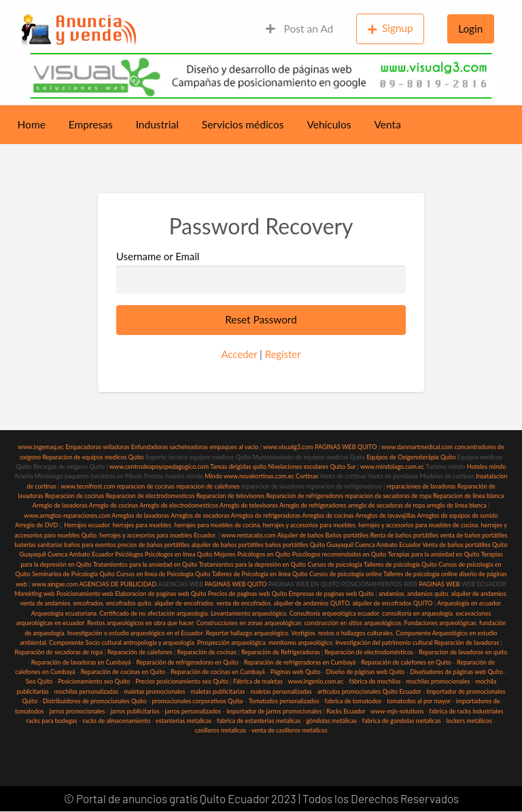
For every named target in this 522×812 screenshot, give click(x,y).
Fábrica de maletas (258, 681)
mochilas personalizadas (87, 691)
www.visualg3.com (288, 447)
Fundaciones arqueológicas (440, 623)
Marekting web (34, 594)
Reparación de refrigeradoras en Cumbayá (300, 662)
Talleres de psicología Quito (400, 564)
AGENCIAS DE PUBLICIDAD (118, 584)
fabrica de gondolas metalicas (402, 721)
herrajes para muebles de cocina (217, 525)
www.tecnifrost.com (88, 486)
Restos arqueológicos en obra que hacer (140, 623)
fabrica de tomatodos (353, 701)
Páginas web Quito (296, 672)
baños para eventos (90, 545)
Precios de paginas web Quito (248, 594)
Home (32, 124)
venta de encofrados (243, 603)
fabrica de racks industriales (466, 711)
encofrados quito (129, 603)
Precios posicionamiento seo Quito (182, 681)
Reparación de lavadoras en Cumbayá (81, 662)
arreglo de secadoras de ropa (386, 505)
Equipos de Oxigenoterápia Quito (411, 457)
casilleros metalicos (220, 730)
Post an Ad (299, 29)
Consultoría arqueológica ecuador (334, 613)
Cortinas (307, 476)
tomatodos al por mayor (419, 701)
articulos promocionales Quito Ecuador (369, 691)
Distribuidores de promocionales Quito (94, 701)
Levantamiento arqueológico (248, 613)
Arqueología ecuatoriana (64, 613)
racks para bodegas (51, 721)
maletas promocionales (154, 691)
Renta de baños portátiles (404, 535)
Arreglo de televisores (249, 505)
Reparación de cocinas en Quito (123, 672)
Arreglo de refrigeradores (313, 505)
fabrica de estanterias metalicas (259, 721)
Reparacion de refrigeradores (305, 496)
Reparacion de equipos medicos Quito (93, 457)
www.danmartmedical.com (417, 447)
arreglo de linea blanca (456, 505)
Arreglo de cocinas (114, 505)
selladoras (116, 447)
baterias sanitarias (38, 545)
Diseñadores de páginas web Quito (456, 672)
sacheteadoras (189, 447)
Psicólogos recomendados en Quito (340, 554)
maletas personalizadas (281, 691)
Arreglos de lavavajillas (386, 515)
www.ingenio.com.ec (316, 681)
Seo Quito (39, 681)
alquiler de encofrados (184, 603)
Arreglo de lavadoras (60, 505)
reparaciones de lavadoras (421, 486)
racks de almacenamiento (117, 721)
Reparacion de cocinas (74, 496)
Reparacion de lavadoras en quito (463, 652)
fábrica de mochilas (375, 681)
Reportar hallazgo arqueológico (247, 633)
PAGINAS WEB (439, 584)
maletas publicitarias (217, 691)
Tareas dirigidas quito (238, 466)
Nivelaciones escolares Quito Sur (312, 466)
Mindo (214, 476)
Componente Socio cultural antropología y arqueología (122, 642)
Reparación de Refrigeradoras (281, 652)
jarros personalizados (193, 711)
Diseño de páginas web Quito (366, 672)
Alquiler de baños (300, 535)
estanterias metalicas (184, 721)
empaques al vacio (234, 447)
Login (470, 29)
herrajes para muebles (142, 525)
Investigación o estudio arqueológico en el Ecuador (135, 633)
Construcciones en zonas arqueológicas (249, 623)
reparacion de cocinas (146, 486)
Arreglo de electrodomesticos (179, 505)
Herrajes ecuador (87, 525)
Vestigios (303, 633)
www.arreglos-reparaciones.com (68, 515)
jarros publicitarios (135, 711)
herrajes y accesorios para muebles (308, 525)
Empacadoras (83, 447)
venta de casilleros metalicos (290, 730)
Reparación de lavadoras (467, 642)
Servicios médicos (243, 124)
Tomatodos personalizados (283, 701)
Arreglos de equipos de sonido (458, 515)
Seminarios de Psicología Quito (73, 574)
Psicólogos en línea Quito (178, 554)
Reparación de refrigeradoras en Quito (187, 662)
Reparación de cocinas (207, 652)
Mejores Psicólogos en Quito (253, 554)
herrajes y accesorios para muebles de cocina (418, 525)
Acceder (239, 354)
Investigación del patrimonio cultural (384, 642)
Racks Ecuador (346, 711)
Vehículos (329, 124)
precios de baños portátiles (154, 545)
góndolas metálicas (331, 721)
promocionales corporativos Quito (197, 701)
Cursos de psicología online (346, 574)
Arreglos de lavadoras (140, 515)
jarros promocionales (77, 711)
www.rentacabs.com (249, 535)
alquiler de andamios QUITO (312, 603)
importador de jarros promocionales (274, 711)
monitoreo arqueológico (300, 642)
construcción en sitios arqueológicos (353, 623)
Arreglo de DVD (36, 525)
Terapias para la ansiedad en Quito (434, 554)
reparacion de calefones (208, 486)
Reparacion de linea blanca (469, 496)
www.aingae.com (55, 584)
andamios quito (428, 594)
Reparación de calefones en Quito (406, 662)
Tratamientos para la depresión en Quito (252, 564)
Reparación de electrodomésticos (369, 652)
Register (283, 354)
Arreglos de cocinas (328, 515)
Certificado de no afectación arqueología (153, 613)
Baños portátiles (347, 535)
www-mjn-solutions (397, 711)
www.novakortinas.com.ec (259, 476)
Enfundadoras (150, 447)
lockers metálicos (469, 721)
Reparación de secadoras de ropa (59, 652)
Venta (388, 124)
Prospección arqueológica (231, 642)
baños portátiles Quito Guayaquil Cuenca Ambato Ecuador (343, 545)
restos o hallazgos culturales (355, 633)
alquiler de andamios (479, 594)
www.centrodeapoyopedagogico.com (159, 466)
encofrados (88, 603)
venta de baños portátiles (474, 535)
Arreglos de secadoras (200, 515)
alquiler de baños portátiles (227, 545)
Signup (390, 28)
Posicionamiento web (85, 594)
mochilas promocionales (438, 681)
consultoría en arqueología (417, 613)
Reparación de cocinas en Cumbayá (218, 672)
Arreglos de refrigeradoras (266, 515)
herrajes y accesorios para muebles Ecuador (157, 535)
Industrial (157, 124)
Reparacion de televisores (231, 496)
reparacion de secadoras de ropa (388, 496)
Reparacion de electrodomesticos (151, 496)
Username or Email (261, 272)
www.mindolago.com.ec (392, 466)
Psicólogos (128, 554)
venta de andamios (45, 603)
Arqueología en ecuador (469, 603)
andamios (391, 594)
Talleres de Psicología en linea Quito (260, 574)
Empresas (91, 124)
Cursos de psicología (334, 564)
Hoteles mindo (487, 466)
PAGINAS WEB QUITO (346, 447)
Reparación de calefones (140, 652)
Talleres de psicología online (420, 574)
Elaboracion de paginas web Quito (160, 594)
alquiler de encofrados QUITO (392, 603)
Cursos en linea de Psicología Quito (163, 574)
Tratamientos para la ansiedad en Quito (145, 564)
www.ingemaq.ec (41, 447)
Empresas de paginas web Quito (332, 594)
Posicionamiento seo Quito (94, 681)
